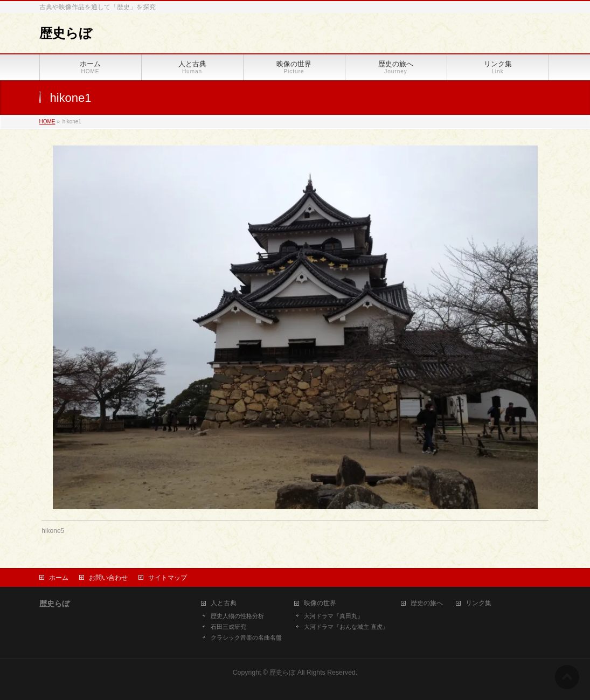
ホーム (59, 578)
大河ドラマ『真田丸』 (334, 616)
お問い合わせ (108, 578)
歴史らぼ (66, 33)
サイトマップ (168, 578)
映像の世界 (320, 603)
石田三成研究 (228, 627)
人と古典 (224, 603)
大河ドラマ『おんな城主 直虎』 (346, 627)
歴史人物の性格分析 (237, 616)
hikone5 (53, 531)
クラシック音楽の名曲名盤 (246, 637)
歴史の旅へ (427, 603)
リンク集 (478, 603)
